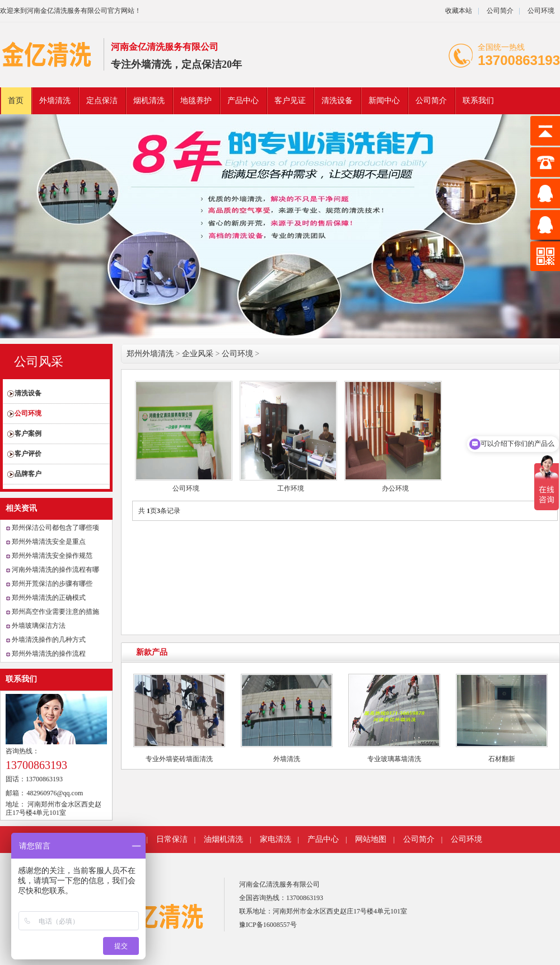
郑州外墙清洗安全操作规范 (52, 556)
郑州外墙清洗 (150, 354)
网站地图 (371, 839)
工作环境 (291, 488)
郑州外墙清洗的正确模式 (49, 598)
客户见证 (290, 101)
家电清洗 (276, 839)
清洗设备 (337, 101)
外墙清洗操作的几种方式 (49, 640)
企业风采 (198, 354)
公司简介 (499, 11)
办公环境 (395, 488)
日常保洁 (172, 839)
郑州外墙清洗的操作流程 (49, 654)
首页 (16, 101)
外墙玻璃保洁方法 (39, 626)
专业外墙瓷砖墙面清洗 (179, 759)
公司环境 (541, 11)
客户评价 (28, 454)
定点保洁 (102, 101)
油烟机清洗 (223, 839)
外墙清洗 (55, 101)
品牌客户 (28, 474)
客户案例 (28, 433)
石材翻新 (502, 759)
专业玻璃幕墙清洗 (394, 759)
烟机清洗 (149, 101)
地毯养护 (196, 101)
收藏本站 (459, 11)
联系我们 (478, 101)
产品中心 (243, 101)
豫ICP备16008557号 (268, 925)
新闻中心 (384, 101)
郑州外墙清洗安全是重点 (49, 542)
